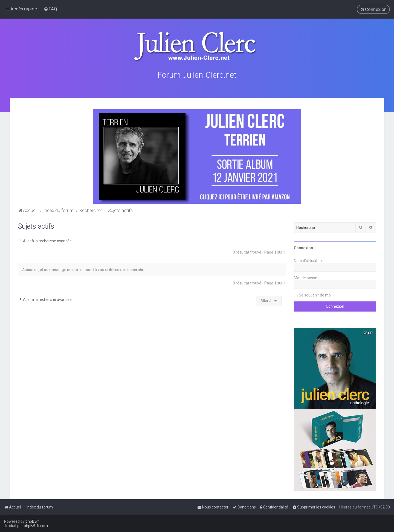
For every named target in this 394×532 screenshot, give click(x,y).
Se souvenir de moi (315, 294)
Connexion (303, 247)
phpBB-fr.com (36, 526)
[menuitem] (50, 9)
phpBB (31, 521)
